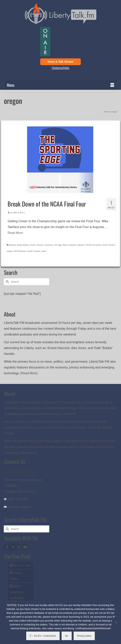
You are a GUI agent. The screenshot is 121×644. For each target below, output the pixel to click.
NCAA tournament (94, 245)
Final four (49, 245)
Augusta (12, 245)
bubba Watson (23, 245)
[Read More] (29, 373)
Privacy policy (84, 636)
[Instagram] (19, 547)
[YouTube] (25, 547)
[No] (116, 622)
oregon (10, 251)
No (67, 636)
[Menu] (60, 85)
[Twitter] (13, 547)
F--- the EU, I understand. (43, 636)
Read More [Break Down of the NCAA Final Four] (15, 233)
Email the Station (19, 507)
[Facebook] (7, 547)
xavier (44, 251)
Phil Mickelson (20, 251)
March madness (70, 245)
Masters (81, 245)
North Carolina (109, 245)
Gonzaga (58, 245)
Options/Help (61, 68)
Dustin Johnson (37, 245)
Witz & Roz (18, 213)
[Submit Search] (7, 282)
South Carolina (34, 251)
